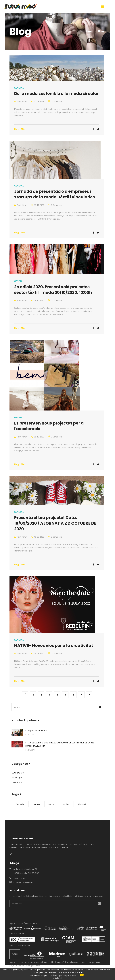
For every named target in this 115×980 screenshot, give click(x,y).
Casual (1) (17, 782)
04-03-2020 (39, 654)
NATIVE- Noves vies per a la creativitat (54, 646)
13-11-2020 (39, 205)
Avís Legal (58, 978)
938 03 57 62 (19, 878)
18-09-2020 (39, 537)
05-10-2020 (39, 437)
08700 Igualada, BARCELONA (26, 873)
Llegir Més (20, 129)
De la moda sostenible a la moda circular (56, 94)
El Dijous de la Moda (36, 731)
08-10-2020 (39, 300)
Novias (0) (17, 778)
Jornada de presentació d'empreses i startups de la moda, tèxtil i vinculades (55, 194)
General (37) (18, 773)
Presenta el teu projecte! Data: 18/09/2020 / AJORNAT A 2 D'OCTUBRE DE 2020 (55, 523)
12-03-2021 (39, 102)
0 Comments (57, 102)
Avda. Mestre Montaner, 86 (25, 869)
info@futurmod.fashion (24, 882)
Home (89, 31)
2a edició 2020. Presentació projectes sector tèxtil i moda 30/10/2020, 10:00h (53, 290)
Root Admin (22, 102)
